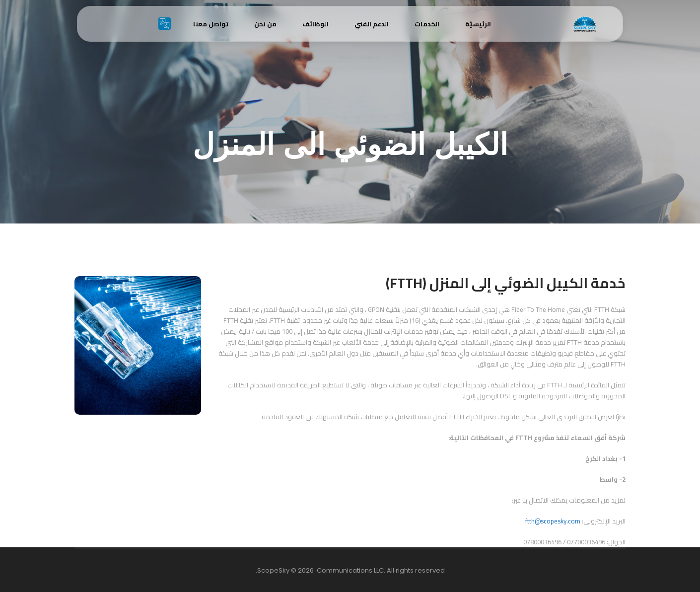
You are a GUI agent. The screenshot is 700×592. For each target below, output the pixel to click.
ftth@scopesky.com (553, 521)
